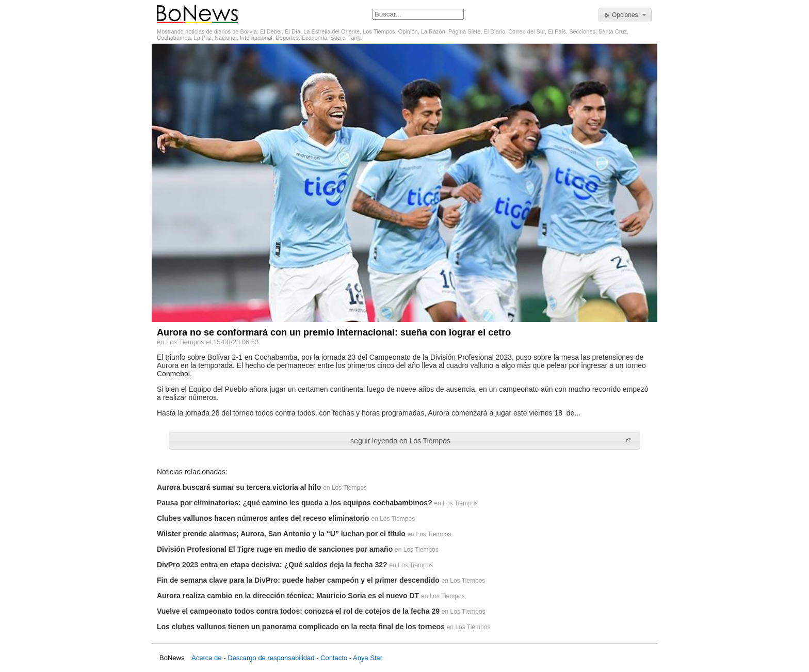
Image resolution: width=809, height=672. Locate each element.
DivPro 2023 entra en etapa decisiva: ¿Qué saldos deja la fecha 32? (272, 565)
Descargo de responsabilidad (271, 658)
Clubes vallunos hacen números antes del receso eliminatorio (263, 518)
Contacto (334, 658)
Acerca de (207, 658)
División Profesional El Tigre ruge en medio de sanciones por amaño (275, 549)
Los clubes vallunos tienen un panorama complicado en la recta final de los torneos (301, 627)
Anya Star (368, 658)
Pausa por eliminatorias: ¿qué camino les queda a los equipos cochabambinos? (295, 503)
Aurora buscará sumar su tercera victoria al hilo (239, 487)
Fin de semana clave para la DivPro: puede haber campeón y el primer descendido (298, 580)
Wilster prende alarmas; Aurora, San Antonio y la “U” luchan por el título (281, 534)
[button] (625, 15)
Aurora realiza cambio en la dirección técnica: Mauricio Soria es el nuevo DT (288, 596)
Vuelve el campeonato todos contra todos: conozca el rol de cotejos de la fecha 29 (298, 611)
